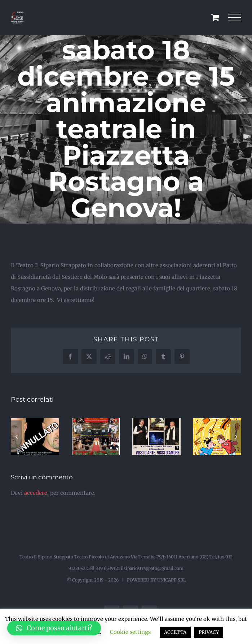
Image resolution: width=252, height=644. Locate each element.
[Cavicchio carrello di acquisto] (215, 17)
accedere (36, 493)
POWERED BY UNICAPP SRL (156, 580)
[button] (16, 437)
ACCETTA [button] (175, 632)
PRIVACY (209, 632)
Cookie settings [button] (130, 632)
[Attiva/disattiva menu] (235, 18)
